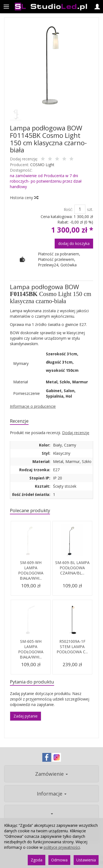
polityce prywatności (62, 847)
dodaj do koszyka (74, 243)
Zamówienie (51, 774)
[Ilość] (80, 209)
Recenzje (19, 421)
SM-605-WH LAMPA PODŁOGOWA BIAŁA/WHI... (31, 649)
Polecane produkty (30, 510)
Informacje (52, 794)
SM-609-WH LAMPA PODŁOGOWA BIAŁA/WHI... (31, 570)
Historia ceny (24, 198)
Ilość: (68, 209)
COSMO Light (42, 165)
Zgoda (37, 860)
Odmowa (59, 860)
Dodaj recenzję (76, 433)
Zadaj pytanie (26, 716)
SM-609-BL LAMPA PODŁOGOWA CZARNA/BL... (72, 568)
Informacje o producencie (33, 406)
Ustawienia (86, 860)
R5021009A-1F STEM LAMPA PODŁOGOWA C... (72, 647)
